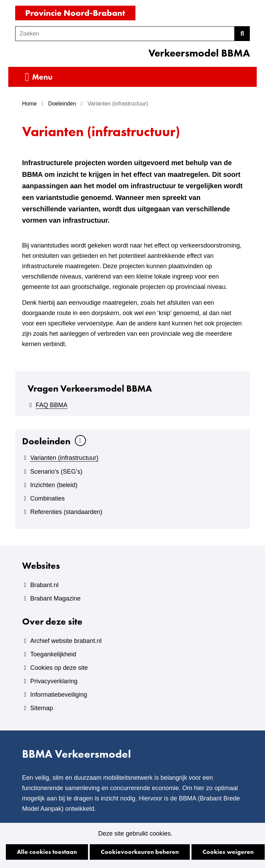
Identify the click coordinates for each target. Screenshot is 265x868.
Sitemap (41, 708)
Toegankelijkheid (53, 654)
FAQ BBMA (51, 405)
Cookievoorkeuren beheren (140, 852)
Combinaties (47, 498)
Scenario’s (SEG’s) (56, 472)
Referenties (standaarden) (66, 512)
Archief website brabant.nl (66, 641)
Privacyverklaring (54, 681)
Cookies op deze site (59, 668)
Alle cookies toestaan (47, 852)
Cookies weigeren (228, 852)
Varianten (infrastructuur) (64, 458)
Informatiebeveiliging (58, 695)
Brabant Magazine (55, 598)
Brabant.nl (44, 585)
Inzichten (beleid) (54, 485)
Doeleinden (46, 441)
